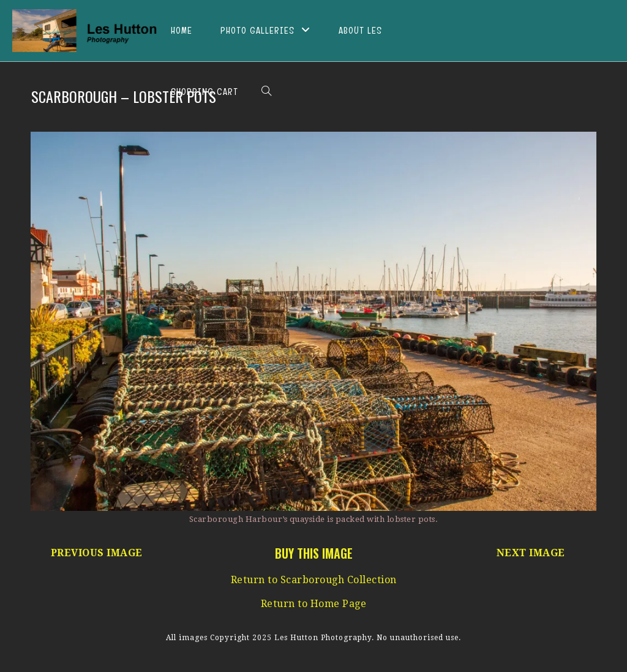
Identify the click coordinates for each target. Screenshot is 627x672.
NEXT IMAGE (531, 553)
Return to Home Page (314, 604)
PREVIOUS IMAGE (97, 553)
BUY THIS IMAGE (314, 553)
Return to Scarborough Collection (314, 580)
